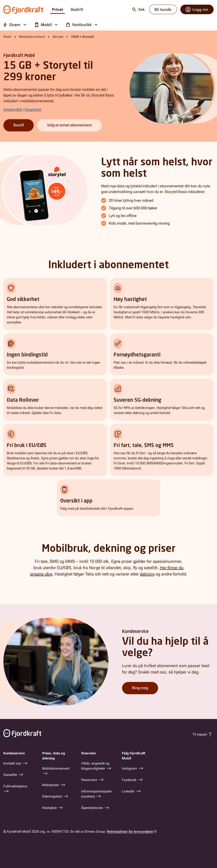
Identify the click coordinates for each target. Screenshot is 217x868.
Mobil (7, 37)
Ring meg (140, 688)
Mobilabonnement (32, 37)
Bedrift (77, 10)
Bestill (19, 125)
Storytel (58, 37)
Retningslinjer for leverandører (130, 831)
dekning (147, 574)
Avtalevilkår (13, 110)
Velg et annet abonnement (69, 125)
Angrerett (33, 110)
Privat (58, 10)
